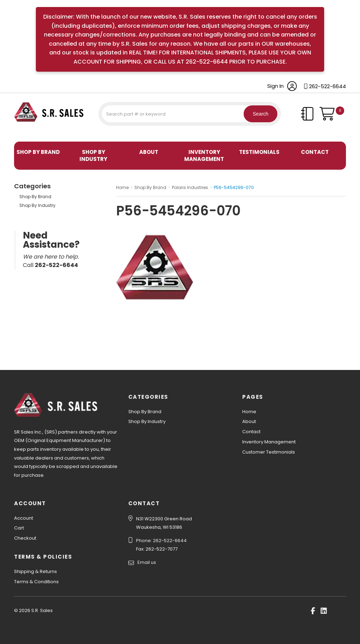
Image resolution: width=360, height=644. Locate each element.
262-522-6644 (327, 86)
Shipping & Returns (36, 571)
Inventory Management (204, 155)
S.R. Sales (26, 133)
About (149, 152)
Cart (19, 528)
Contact (315, 152)
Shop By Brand (38, 152)
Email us (147, 562)
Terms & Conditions (36, 582)
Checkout (25, 538)
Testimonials (259, 152)
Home (249, 412)
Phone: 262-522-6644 (161, 541)
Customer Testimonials (269, 452)
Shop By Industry (93, 155)
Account (24, 518)
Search (256, 114)
